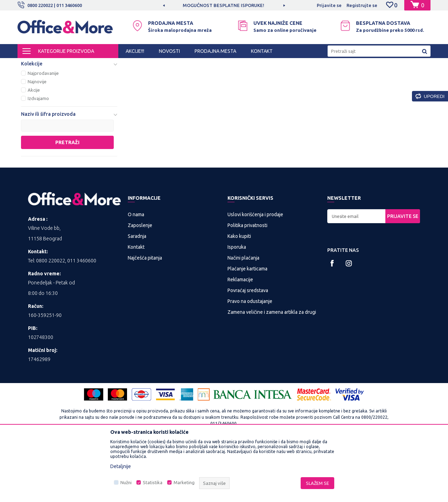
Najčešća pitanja (145, 316)
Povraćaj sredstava (248, 348)
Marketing (184, 482)
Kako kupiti (239, 294)
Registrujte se (362, 5)
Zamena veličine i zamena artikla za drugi (272, 370)
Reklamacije (240, 338)
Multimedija (109, 64)
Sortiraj (278, 76)
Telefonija (39, 92)
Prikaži (348, 76)
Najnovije (37, 140)
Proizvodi (59, 64)
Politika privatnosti (247, 283)
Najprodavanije (43, 131)
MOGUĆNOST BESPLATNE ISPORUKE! (223, 5)
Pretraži (67, 200)
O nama (136, 273)
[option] (224, 5)
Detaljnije (121, 466)
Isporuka (237, 305)
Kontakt (136, 305)
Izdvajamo (38, 156)
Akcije (34, 148)
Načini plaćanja (243, 316)
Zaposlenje (140, 283)
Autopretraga (242, 76)
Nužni (126, 482)
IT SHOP (83, 64)
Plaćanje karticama (247, 327)
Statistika (153, 482)
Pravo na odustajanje (250, 359)
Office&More (31, 64)
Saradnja (137, 294)
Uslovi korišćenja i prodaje (255, 273)
